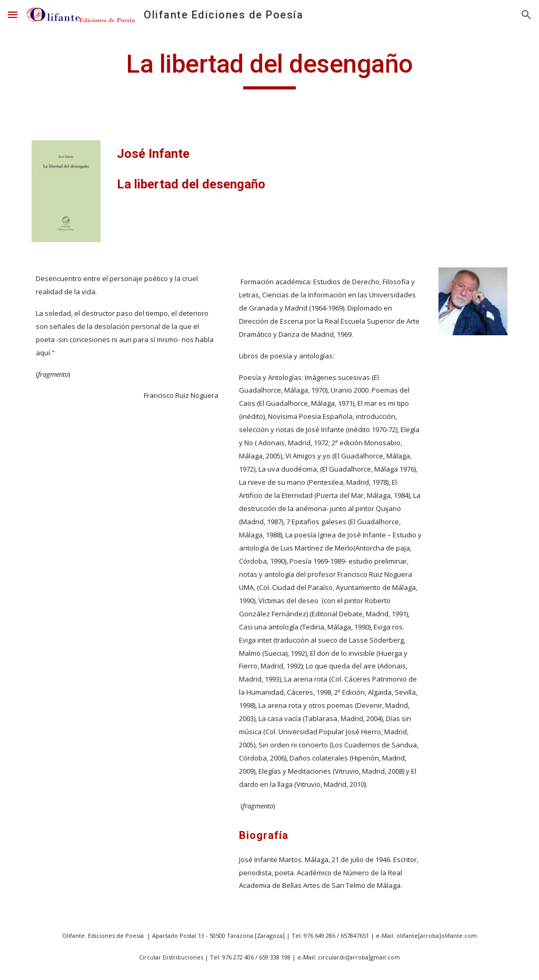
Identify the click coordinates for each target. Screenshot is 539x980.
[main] (269, 69)
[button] (13, 14)
